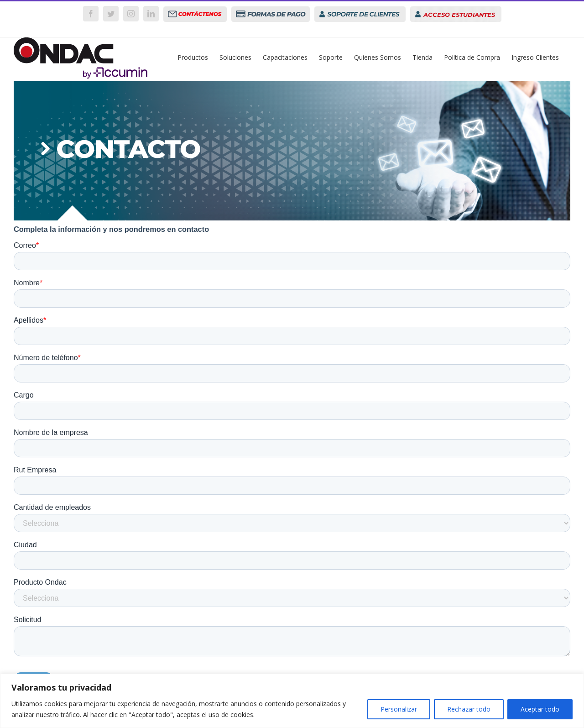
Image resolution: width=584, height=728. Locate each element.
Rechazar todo (469, 709)
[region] (292, 701)
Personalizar (399, 709)
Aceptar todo (540, 709)
